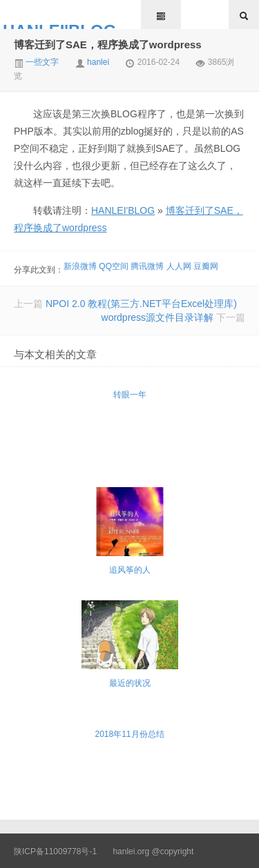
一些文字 (36, 62)
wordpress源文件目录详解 (158, 317)
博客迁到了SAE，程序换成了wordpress (108, 45)
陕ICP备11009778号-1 (55, 851)
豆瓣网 (206, 266)
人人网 (179, 266)
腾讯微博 (147, 266)
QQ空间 (114, 266)
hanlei (98, 62)
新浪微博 (80, 266)
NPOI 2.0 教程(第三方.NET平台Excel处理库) (141, 304)
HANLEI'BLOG (59, 25)
